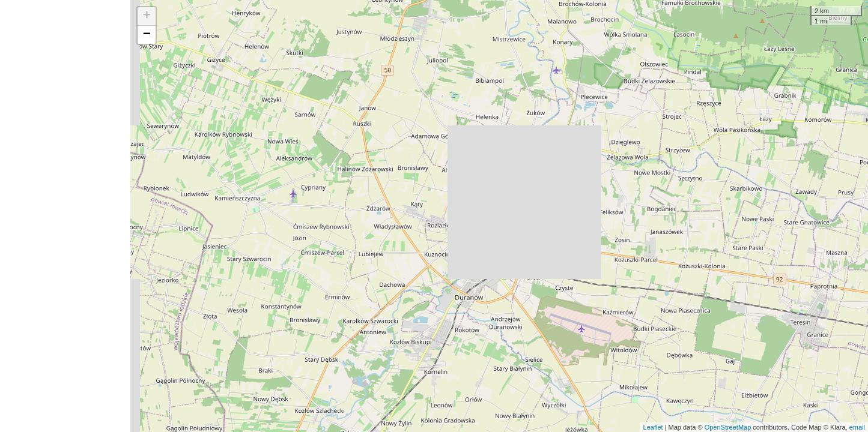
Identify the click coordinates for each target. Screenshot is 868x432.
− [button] (147, 35)
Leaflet (653, 427)
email (857, 427)
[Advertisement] (65, 216)
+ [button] (147, 16)
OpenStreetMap (728, 427)
